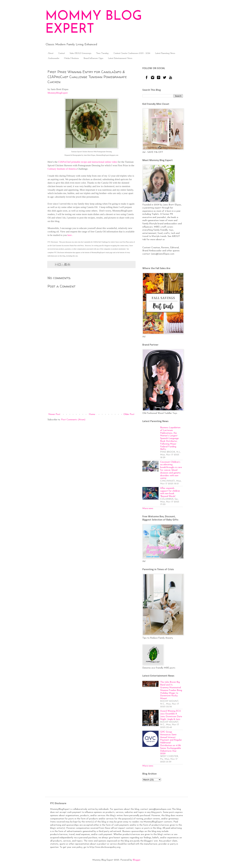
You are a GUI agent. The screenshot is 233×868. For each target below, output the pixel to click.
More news (148, 508)
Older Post (129, 414)
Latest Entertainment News (120, 58)
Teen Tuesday (102, 53)
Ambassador (54, 58)
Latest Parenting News (165, 53)
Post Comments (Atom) (73, 420)
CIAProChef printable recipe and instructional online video (88, 162)
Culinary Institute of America (62, 169)
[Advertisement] (91, 386)
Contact (62, 53)
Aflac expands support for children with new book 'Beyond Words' (170, 492)
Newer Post (54, 414)
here (70, 235)
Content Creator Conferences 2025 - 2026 (132, 53)
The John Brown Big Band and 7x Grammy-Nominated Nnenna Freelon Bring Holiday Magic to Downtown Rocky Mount (171, 690)
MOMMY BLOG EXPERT (94, 23)
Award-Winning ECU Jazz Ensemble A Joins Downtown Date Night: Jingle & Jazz (171, 715)
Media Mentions (71, 58)
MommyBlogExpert (58, 93)
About (51, 53)
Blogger (136, 860)
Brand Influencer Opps (93, 58)
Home (92, 414)
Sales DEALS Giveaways (80, 53)
